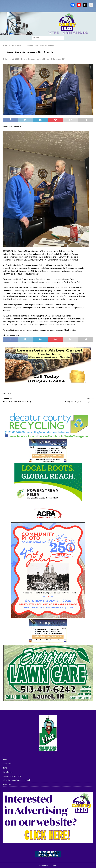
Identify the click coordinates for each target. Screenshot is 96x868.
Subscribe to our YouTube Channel (16, 780)
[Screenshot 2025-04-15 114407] (48, 701)
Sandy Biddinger (29, 59)
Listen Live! (7, 784)
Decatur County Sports (12, 776)
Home (5, 760)
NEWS (5, 768)
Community (7, 764)
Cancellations (8, 772)
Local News (44, 59)
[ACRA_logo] (48, 517)
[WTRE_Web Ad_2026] (48, 500)
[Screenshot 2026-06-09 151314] (48, 437)
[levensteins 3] (48, 383)
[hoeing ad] (48, 461)
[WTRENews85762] (48, 642)
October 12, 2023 (12, 59)
